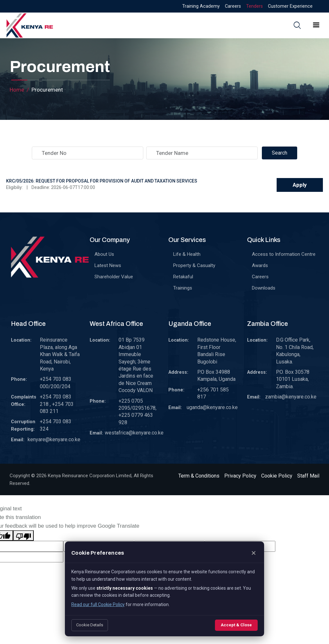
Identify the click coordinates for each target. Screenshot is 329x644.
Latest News (108, 265)
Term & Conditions (199, 476)
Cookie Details (90, 625)
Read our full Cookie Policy (98, 604)
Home (17, 90)
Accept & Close (236, 625)
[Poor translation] (23, 536)
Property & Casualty (194, 265)
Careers (233, 6)
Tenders (254, 6)
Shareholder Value (114, 277)
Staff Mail (308, 476)
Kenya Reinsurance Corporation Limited (90, 476)
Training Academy (201, 6)
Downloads (264, 288)
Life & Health (187, 254)
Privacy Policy (240, 476)
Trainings (183, 288)
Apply (300, 185)
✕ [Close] (254, 553)
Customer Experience (290, 6)
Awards (260, 265)
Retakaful (183, 277)
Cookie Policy (277, 476)
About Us (104, 254)
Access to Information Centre (284, 254)
